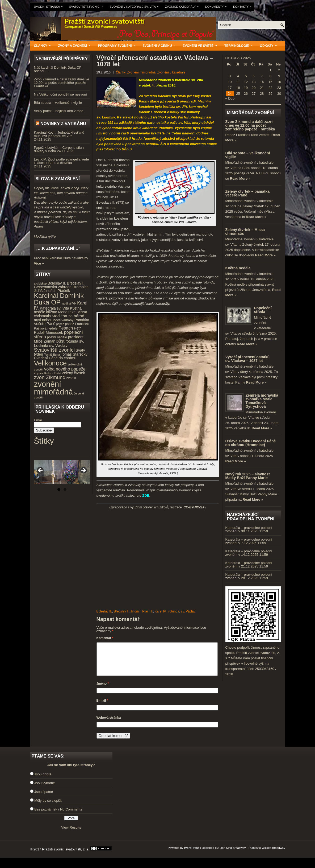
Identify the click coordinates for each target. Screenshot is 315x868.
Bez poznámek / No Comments (58, 816)
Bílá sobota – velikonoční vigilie (58, 103)
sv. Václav (188, 611)
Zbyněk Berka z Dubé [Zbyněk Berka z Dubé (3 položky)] (48, 373)
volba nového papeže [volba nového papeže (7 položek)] (65, 369)
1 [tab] (59, 489)
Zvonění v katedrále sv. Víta (135, 5)
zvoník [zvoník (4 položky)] (71, 378)
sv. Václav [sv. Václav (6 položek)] (58, 345)
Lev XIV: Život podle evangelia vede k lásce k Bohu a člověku (62, 161)
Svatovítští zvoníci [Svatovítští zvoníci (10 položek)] (54, 350)
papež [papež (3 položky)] (60, 324)
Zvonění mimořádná (141, 72)
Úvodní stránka (50, 5)
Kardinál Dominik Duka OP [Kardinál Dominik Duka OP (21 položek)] (59, 299)
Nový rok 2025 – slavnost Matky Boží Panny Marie (248, 476)
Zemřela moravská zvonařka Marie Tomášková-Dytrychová (262, 401)
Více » (39, 263)
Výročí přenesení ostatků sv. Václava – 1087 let (248, 359)
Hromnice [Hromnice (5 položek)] (81, 287)
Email (38, 420)
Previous (41, 471)
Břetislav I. (121, 611)
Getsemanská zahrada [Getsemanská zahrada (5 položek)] (53, 287)
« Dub (230, 98)
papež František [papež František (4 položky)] (77, 324)
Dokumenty (217, 5)
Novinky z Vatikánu (63, 124)
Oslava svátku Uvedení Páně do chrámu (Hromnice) (251, 443)
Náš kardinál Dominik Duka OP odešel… (58, 69)
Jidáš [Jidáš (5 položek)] (38, 291)
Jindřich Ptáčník (142, 611)
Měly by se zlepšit (48, 807)
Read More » (240, 178)
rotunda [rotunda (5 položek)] (72, 341)
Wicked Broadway (273, 854)
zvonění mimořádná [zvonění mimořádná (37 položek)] (54, 388)
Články (44, 44)
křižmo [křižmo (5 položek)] (51, 312)
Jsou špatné (44, 798)
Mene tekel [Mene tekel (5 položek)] (67, 312)
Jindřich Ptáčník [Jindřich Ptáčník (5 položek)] (57, 291)
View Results (71, 834)
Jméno (103, 690)
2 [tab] (65, 489)
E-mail (102, 707)
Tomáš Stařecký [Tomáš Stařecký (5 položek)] (74, 354)
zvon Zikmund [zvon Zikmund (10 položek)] (50, 377)
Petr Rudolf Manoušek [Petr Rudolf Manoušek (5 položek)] (57, 330)
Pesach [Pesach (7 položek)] (66, 328)
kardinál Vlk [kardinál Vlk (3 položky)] (69, 303)
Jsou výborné (45, 789)
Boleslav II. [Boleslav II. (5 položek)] (57, 283)
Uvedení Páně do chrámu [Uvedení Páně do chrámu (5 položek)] (55, 358)
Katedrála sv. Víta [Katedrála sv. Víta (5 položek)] (54, 308)
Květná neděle (238, 268)
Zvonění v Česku (161, 44)
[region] (62, 472)
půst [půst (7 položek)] (60, 341)
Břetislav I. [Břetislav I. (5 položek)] (76, 283)
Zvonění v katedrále (171, 72)
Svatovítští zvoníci (87, 5)
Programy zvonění (118, 44)
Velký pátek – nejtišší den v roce (59, 111)
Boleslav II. (104, 611)
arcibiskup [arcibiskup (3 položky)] (40, 283)
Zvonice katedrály (183, 5)
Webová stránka (109, 724)
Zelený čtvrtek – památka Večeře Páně (248, 193)
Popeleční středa (263, 310)
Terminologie (240, 44)
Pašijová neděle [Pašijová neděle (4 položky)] (46, 328)
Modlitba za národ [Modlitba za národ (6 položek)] (68, 316)
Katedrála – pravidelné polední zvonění (249, 529)
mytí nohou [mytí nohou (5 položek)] (43, 320)
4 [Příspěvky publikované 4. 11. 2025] (238, 76)
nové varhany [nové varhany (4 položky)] (63, 320)
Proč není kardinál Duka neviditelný (61, 258)
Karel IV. (161, 611)
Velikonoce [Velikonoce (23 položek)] (50, 363)
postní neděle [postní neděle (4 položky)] (57, 337)
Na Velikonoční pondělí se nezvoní (60, 94)
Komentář (105, 638)
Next (83, 471)
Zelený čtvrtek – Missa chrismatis (245, 232)
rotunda (174, 611)
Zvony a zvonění (76, 44)
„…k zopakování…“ (58, 248)
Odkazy (270, 44)
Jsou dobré (43, 781)
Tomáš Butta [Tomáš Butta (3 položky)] (52, 355)
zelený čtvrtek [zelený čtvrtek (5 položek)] (74, 373)
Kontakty (243, 5)
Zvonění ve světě (202, 44)
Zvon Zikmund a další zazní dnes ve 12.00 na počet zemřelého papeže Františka (62, 83)
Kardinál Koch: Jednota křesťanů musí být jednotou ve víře (59, 134)
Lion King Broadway (233, 854)
